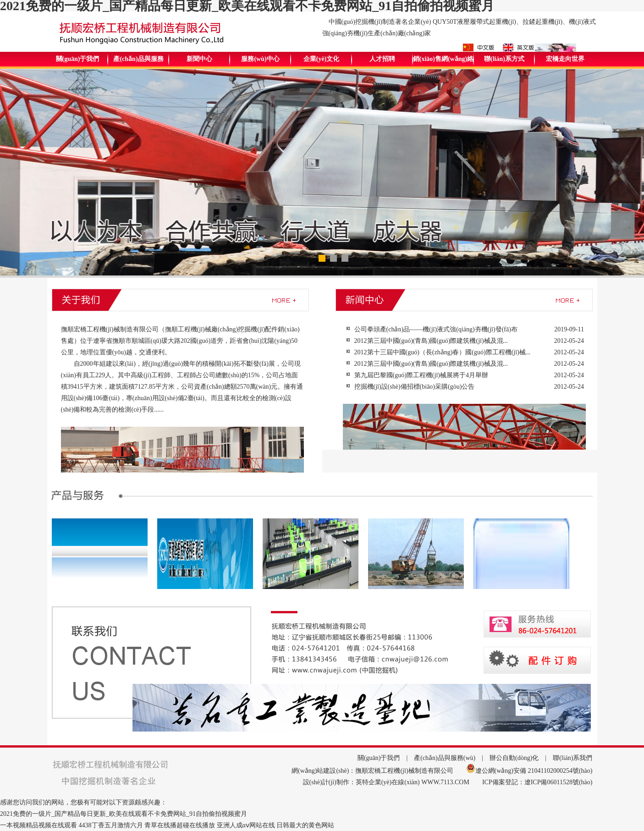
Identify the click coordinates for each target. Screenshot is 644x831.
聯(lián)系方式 (504, 59)
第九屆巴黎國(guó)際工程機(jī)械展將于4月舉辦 (421, 375)
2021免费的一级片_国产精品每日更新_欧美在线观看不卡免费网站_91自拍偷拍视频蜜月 (124, 814)
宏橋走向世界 (565, 59)
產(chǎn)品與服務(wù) (445, 758)
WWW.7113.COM (445, 782)
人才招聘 (382, 59)
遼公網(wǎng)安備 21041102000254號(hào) (534, 771)
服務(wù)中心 (260, 59)
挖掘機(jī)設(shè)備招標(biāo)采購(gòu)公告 (415, 387)
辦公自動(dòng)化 (514, 758)
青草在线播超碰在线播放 (180, 825)
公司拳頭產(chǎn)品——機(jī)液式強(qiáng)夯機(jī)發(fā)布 (436, 329)
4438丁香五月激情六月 (111, 825)
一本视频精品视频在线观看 (39, 825)
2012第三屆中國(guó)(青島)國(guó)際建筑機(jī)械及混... (431, 341)
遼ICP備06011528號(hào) (559, 782)
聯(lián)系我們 (572, 758)
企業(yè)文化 (322, 59)
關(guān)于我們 (78, 59)
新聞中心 (199, 59)
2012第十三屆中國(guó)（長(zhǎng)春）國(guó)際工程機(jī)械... (443, 352)
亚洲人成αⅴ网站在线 (246, 825)
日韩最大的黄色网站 (305, 825)
